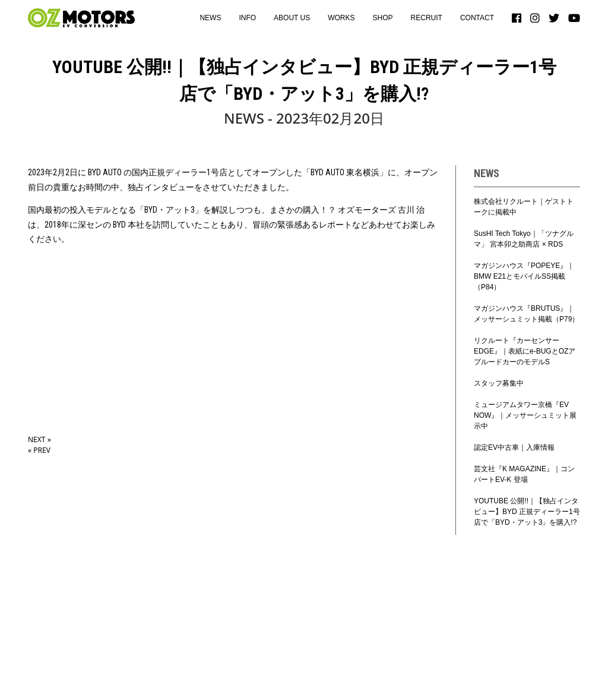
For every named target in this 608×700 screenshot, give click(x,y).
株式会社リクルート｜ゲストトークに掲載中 (524, 207)
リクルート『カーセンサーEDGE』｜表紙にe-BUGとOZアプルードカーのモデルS (525, 351)
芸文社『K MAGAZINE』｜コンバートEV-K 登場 (524, 474)
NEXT (39, 439)
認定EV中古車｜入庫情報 (514, 447)
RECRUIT (427, 18)
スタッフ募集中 (499, 383)
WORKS (341, 18)
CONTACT (477, 18)
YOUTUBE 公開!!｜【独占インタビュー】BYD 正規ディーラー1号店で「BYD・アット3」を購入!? (527, 512)
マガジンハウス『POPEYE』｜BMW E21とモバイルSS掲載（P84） (524, 276)
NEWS (210, 18)
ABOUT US (292, 18)
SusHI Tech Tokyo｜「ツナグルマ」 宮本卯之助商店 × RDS (524, 239)
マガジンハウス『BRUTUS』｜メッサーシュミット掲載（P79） (526, 314)
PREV (39, 450)
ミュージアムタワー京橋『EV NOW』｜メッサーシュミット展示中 (525, 415)
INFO (247, 18)
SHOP (383, 18)
